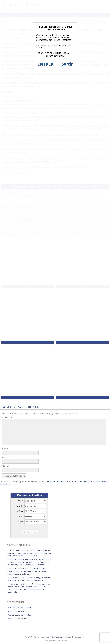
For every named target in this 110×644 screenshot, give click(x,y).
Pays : (22, 516)
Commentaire (9, 417)
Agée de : (20, 511)
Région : (21, 522)
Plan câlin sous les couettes (19, 615)
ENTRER (45, 64)
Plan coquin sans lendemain (20, 607)
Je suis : (21, 501)
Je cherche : (19, 506)
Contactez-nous (59, 637)
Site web (6, 466)
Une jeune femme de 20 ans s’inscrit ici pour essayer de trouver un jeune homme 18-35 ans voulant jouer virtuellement (27, 571)
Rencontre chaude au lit (18, 619)
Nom (5, 449)
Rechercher (29, 533)
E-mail (6, 457)
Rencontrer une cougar (18, 611)
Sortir (67, 64)
